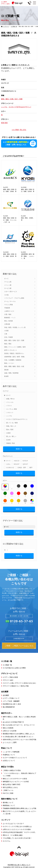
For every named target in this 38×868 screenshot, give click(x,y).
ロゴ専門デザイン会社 (12, 3)
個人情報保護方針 (9, 707)
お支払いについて (9, 760)
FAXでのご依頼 (8, 793)
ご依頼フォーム (8, 790)
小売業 (6, 331)
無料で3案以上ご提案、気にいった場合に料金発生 (19, 718)
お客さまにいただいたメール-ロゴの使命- (17, 829)
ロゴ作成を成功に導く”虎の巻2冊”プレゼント (18, 736)
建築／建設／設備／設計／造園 (14, 340)
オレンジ (5, 501)
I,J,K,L (8, 464)
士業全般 (7, 324)
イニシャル (10, 402)
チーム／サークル (10, 301)
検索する (19, 449)
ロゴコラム (7, 841)
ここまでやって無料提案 (11, 752)
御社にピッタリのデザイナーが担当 (15, 779)
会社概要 (6, 695)
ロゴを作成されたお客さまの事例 (14, 668)
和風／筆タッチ (11, 426)
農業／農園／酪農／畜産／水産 (14, 366)
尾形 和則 (4, 123)
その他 (6, 295)
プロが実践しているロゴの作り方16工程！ (17, 838)
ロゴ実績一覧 (14, 26)
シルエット (10, 412)
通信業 (6, 370)
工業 (6, 334)
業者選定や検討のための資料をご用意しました (19, 734)
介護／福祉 (8, 314)
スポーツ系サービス (11, 291)
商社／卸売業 (9, 321)
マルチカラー (32, 501)
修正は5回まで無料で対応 (12, 784)
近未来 (8, 440)
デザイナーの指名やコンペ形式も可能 (16, 686)
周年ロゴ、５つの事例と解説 (13, 835)
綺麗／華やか (11, 399)
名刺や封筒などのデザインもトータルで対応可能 (19, 739)
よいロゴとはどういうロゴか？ (13, 823)
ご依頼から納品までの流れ (12, 770)
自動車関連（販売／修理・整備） (15, 357)
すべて (6, 278)
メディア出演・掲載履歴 (11, 701)
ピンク (12, 494)
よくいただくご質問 (10, 742)
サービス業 (8, 288)
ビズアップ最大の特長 (10, 677)
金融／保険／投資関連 (11, 373)
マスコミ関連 (9, 305)
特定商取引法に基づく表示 (12, 704)
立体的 (8, 433)
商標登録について (9, 805)
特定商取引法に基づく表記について (19, 865)
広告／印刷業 (9, 337)
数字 (31, 467)
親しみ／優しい (11, 436)
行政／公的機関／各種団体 (13, 360)
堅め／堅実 (10, 429)
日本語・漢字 (22, 467)
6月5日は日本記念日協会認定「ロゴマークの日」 (20, 832)
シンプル (9, 416)
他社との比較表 (8, 728)
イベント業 (8, 285)
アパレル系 (8, 282)
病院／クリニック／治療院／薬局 (15, 347)
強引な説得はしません (10, 787)
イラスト (9, 406)
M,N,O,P (17, 464)
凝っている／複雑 (12, 423)
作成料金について (9, 755)
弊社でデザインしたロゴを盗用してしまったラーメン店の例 (19, 812)
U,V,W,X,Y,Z (10, 467)
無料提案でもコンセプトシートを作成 (16, 781)
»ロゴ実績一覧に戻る (19, 130)
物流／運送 (8, 344)
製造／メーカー (9, 363)
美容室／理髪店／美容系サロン (14, 353)
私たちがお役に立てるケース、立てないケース (19, 725)
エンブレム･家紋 (12, 409)
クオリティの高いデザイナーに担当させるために (19, 683)
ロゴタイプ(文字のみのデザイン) (17, 419)
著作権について (8, 802)
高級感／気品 (11, 443)
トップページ (6, 26)
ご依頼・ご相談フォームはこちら (19, 646)
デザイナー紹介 (8, 680)
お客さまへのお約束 (10, 731)
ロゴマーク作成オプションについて (15, 758)
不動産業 (7, 308)
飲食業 (6, 376)
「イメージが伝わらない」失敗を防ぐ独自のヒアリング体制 (19, 774)
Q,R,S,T (25, 464)
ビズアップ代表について (11, 698)
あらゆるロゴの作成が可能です (13, 722)
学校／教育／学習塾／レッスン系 (15, 327)
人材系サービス (9, 311)
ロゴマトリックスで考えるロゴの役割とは (17, 826)
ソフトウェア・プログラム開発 (14, 298)
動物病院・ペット (10, 317)
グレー (19, 487)
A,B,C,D (17, 460)
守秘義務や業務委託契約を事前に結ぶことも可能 (19, 808)
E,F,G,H (25, 460)
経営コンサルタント (11, 350)
